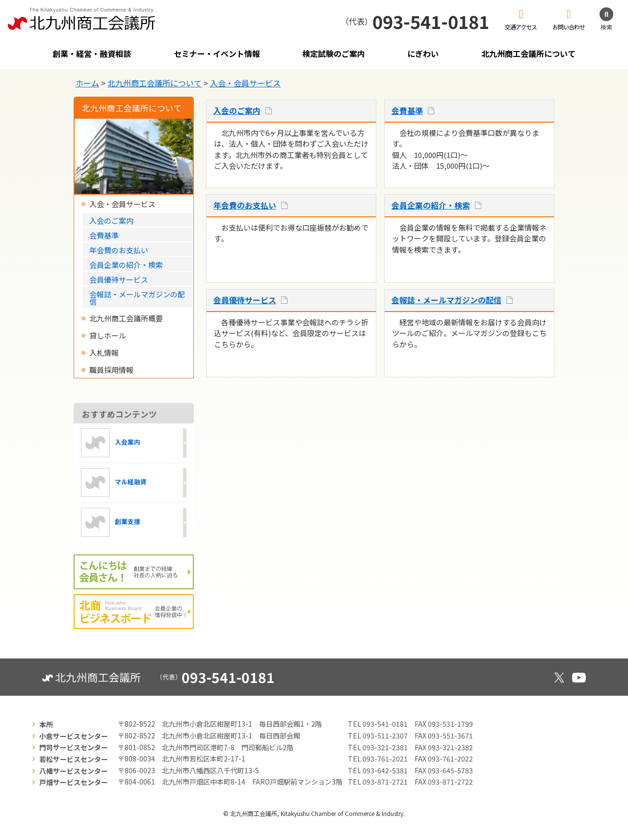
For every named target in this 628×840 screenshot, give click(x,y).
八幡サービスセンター (74, 771)
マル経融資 (114, 483)
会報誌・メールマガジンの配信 (446, 300)
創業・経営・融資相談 (92, 53)
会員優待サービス (245, 300)
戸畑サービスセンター (74, 782)
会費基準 (407, 111)
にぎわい (423, 53)
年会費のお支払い (245, 205)
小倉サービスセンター (74, 736)
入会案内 (111, 443)
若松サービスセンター (74, 759)
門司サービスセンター (74, 747)
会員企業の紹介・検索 (431, 205)
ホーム (87, 83)
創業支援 (111, 522)
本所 (46, 724)
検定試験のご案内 (334, 53)
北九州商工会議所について (528, 53)
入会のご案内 (237, 111)
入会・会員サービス (245, 83)
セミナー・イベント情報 (217, 53)
